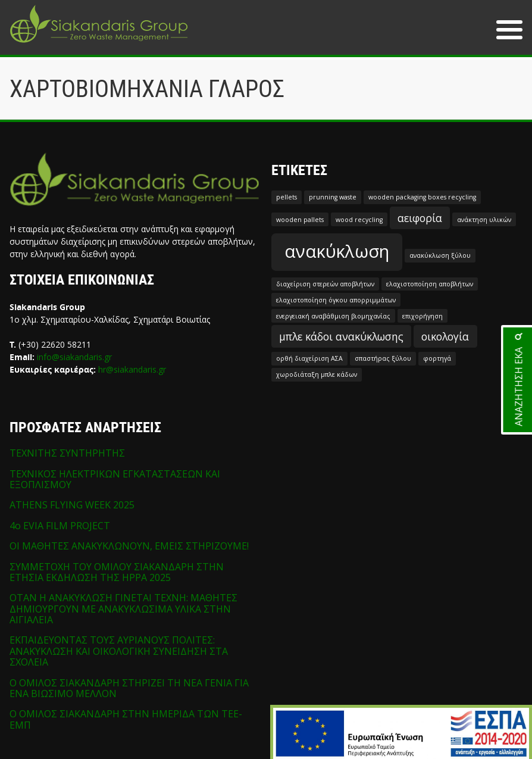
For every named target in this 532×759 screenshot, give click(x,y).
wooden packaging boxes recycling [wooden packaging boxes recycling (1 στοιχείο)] (422, 197)
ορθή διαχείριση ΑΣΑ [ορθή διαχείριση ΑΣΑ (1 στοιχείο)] (309, 358)
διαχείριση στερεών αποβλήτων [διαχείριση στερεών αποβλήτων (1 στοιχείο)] (325, 284)
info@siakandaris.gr (74, 357)
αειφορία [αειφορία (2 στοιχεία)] (420, 218)
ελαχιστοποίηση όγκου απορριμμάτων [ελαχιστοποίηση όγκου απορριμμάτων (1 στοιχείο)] (336, 300)
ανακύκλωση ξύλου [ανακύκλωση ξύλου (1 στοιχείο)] (440, 255)
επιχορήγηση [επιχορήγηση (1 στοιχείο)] (423, 316)
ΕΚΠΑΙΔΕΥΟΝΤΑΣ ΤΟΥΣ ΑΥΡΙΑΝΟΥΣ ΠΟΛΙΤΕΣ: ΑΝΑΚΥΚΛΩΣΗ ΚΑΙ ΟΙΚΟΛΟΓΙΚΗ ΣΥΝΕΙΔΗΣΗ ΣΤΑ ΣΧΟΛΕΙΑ (119, 651)
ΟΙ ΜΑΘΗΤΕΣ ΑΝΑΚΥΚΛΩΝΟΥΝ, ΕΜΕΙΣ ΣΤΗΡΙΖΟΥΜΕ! (129, 546)
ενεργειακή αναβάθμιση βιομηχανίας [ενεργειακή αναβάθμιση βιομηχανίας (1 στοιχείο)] (333, 316)
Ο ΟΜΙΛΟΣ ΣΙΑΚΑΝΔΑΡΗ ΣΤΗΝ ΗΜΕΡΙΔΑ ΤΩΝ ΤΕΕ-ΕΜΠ (126, 719)
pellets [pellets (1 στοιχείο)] (287, 197)
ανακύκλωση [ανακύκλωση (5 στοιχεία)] (337, 251)
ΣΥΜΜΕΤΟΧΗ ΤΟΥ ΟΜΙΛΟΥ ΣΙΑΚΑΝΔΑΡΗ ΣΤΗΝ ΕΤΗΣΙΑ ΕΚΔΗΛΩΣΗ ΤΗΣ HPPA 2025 (117, 572)
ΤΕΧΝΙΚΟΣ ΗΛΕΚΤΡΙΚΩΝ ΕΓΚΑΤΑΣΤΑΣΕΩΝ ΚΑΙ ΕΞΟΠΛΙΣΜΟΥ (115, 479)
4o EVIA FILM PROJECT (60, 526)
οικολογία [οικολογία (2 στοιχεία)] (445, 336)
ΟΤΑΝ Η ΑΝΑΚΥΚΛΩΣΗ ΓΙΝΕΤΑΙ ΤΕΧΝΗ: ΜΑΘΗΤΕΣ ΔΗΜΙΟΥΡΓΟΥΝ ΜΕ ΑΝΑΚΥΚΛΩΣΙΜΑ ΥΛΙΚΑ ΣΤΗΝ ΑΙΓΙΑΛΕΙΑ (123, 609)
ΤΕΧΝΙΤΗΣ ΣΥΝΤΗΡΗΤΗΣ (67, 453)
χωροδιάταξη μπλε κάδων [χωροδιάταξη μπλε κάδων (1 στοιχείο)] (317, 374)
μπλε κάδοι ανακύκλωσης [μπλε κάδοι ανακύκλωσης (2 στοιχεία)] (341, 336)
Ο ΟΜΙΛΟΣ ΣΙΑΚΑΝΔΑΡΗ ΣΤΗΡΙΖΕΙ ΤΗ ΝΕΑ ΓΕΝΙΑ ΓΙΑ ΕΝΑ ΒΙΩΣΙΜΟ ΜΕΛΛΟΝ (129, 688)
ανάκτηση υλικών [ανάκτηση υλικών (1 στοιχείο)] (484, 220)
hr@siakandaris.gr (132, 369)
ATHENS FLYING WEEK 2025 (72, 505)
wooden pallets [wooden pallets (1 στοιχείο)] (300, 220)
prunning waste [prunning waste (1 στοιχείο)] (333, 197)
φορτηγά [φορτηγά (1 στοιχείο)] (437, 358)
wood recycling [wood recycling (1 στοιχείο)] (359, 220)
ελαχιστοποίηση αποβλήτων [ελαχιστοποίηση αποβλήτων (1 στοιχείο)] (430, 284)
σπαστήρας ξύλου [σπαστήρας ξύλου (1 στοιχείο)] (383, 358)
